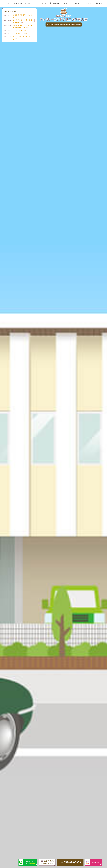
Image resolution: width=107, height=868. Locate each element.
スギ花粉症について (20, 34)
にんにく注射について (21, 30)
